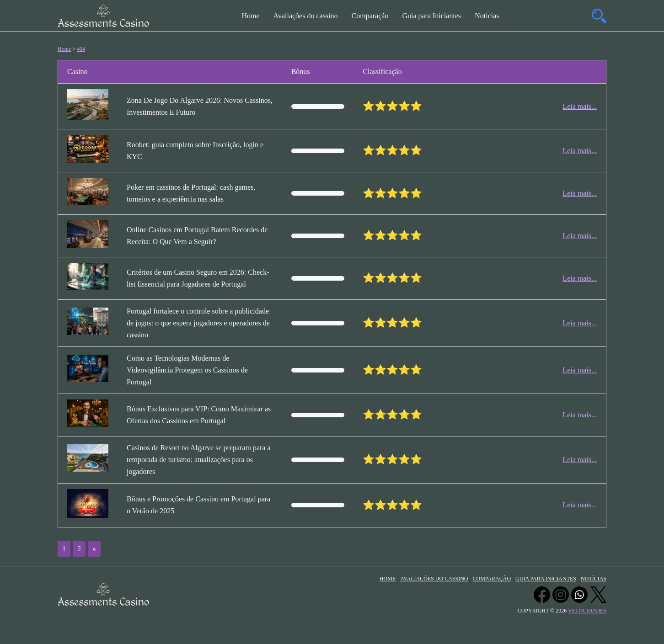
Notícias (487, 16)
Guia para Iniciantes (431, 16)
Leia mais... (580, 106)
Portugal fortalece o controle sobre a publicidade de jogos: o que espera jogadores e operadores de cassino (198, 323)
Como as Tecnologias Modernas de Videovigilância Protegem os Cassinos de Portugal (187, 370)
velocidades (587, 611)
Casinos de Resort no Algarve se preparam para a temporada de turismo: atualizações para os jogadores (199, 460)
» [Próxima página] (94, 549)
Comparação (370, 16)
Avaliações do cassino (306, 16)
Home (250, 16)
